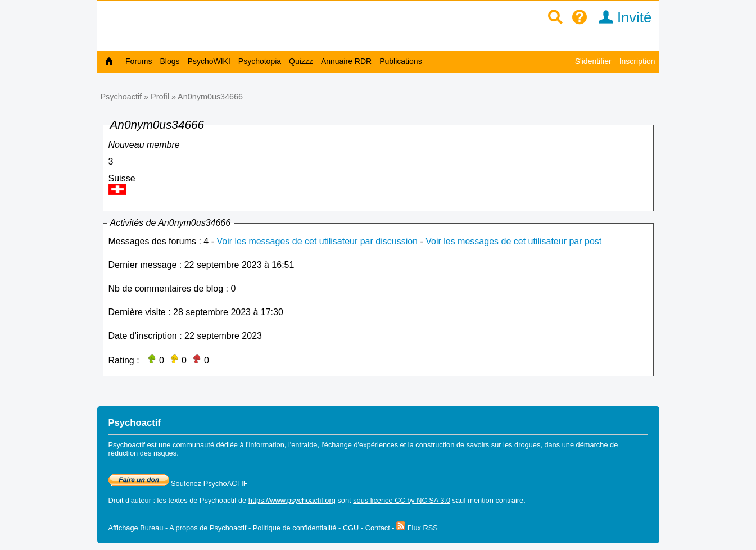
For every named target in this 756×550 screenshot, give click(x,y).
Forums (139, 61)
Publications (401, 61)
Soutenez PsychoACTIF (178, 483)
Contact (378, 528)
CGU (351, 528)
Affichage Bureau (136, 528)
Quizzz (301, 61)
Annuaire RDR (346, 61)
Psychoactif (121, 97)
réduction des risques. (144, 453)
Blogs (170, 61)
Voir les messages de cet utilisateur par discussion (317, 241)
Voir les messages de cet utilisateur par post (513, 241)
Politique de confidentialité (295, 528)
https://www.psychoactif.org (292, 500)
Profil (160, 97)
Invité (621, 17)
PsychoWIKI (209, 61)
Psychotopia (260, 61)
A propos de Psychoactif (208, 528)
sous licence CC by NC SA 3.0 (402, 500)
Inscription (637, 61)
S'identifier (593, 61)
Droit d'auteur (130, 500)
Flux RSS (417, 528)
